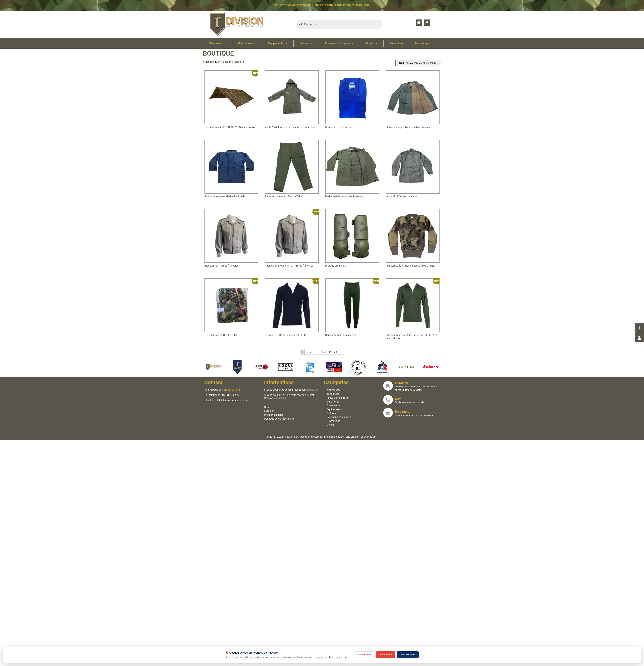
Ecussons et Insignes (340, 43)
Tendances (333, 394)
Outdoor (306, 43)
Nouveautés (334, 390)
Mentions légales (274, 415)
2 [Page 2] (307, 352)
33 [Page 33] (324, 352)
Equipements (278, 43)
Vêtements (218, 43)
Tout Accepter (408, 655)
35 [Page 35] (336, 352)
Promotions (396, 43)
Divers (372, 43)
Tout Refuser (386, 655)
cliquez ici (280, 398)
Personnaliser (364, 655)
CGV (267, 407)
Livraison (269, 411)
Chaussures (247, 43)
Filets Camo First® (338, 398)
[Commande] (418, 63)
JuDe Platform (369, 437)
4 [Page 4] (315, 352)
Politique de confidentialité (279, 419)
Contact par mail (232, 390)
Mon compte (422, 43)
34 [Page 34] (330, 352)
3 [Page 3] (311, 352)
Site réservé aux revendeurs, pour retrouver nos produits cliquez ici (322, 5)
